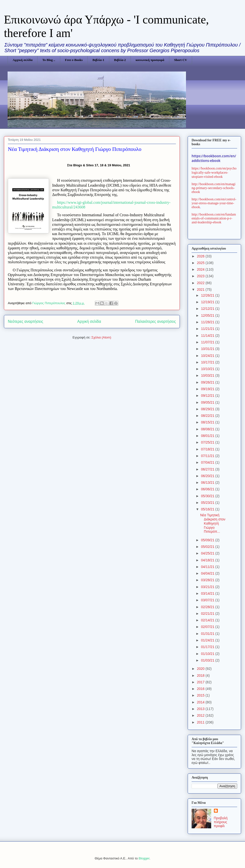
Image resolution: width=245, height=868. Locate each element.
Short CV (180, 60)
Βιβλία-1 (98, 60)
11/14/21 (208, 336)
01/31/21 (208, 634)
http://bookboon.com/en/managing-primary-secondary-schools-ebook (214, 188)
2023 (201, 276)
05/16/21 (208, 509)
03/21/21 (208, 587)
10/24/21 (208, 356)
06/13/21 (208, 482)
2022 (201, 283)
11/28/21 (208, 322)
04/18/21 (208, 560)
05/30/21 (208, 496)
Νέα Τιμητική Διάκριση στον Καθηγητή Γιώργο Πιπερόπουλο (75, 149)
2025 (201, 263)
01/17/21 (208, 647)
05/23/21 (208, 503)
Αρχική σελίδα (23, 60)
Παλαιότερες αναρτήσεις (156, 321)
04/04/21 (208, 573)
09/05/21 (208, 402)
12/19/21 (208, 302)
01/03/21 (208, 660)
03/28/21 (208, 580)
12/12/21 (208, 309)
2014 (201, 702)
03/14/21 (208, 593)
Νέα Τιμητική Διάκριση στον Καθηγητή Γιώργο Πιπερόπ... (213, 523)
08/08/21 (208, 429)
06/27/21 (208, 469)
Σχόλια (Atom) (101, 337)
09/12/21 (208, 396)
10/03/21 (208, 375)
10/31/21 (208, 349)
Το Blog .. (49, 60)
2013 (201, 709)
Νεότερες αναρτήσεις (25, 321)
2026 (201, 256)
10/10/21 (208, 369)
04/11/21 (208, 567)
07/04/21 (208, 462)
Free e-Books (74, 60)
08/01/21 (208, 436)
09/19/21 (208, 389)
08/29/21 (208, 409)
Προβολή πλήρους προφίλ (221, 822)
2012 (201, 715)
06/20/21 (208, 476)
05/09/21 (208, 540)
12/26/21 (208, 295)
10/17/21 (208, 362)
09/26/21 (208, 382)
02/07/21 (208, 627)
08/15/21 (208, 422)
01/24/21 (208, 640)
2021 (201, 289)
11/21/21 (208, 329)
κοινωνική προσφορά (150, 60)
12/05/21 (208, 315)
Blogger (144, 858)
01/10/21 (208, 654)
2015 (201, 695)
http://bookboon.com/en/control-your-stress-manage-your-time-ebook (214, 203)
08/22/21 (208, 416)
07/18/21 (208, 449)
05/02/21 (208, 547)
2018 (201, 675)
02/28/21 (208, 607)
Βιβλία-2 (120, 60)
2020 (201, 669)
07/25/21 (208, 442)
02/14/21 (208, 620)
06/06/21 (208, 489)
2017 (201, 682)
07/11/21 (208, 456)
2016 (201, 689)
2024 (201, 269)
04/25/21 (208, 553)
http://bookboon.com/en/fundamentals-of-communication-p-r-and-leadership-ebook (214, 218)
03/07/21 (208, 600)
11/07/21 (208, 342)
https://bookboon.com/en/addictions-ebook (214, 158)
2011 (201, 722)
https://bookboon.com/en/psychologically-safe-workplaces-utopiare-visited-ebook (214, 173)
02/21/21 (208, 614)
